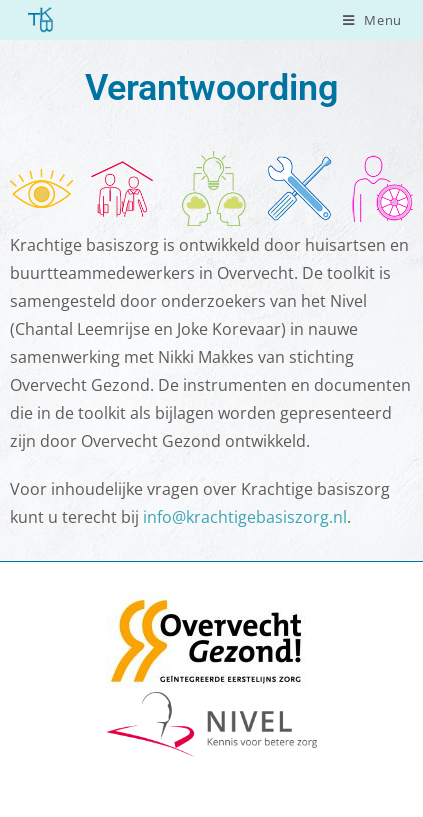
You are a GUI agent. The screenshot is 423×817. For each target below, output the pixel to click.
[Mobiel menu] (372, 20)
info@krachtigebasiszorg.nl (245, 517)
